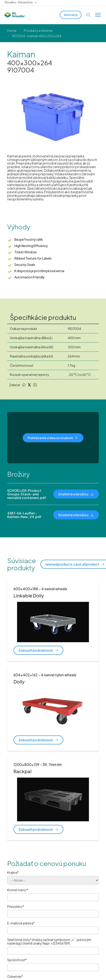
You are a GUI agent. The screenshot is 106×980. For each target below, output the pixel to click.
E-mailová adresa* (21, 923)
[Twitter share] (29, 385)
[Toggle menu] (98, 15)
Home (12, 30)
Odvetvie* (15, 976)
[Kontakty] (71, 15)
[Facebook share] (24, 385)
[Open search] (88, 15)
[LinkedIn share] (35, 385)
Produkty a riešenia (38, 30)
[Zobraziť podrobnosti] (38, 650)
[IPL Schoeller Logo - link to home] (15, 15)
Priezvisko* (16, 906)
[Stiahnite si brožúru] (76, 494)
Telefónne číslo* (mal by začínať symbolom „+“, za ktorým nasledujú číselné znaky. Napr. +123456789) (49, 941)
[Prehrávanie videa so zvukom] (53, 438)
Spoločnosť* (17, 960)
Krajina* (13, 872)
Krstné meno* (18, 890)
